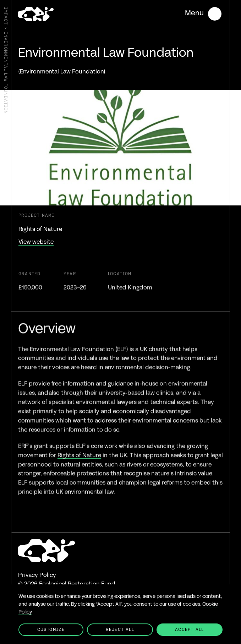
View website (36, 242)
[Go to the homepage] (36, 15)
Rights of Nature (79, 463)
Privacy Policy (37, 576)
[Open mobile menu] (203, 14)
